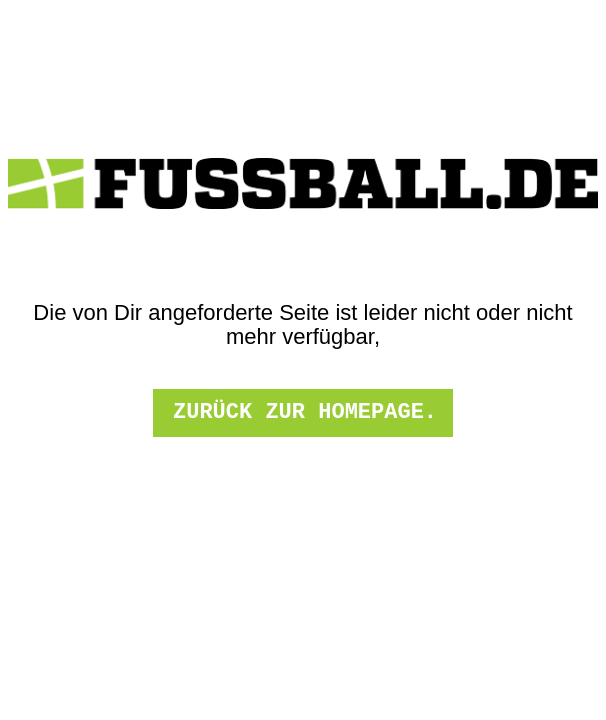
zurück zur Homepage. (305, 412)
